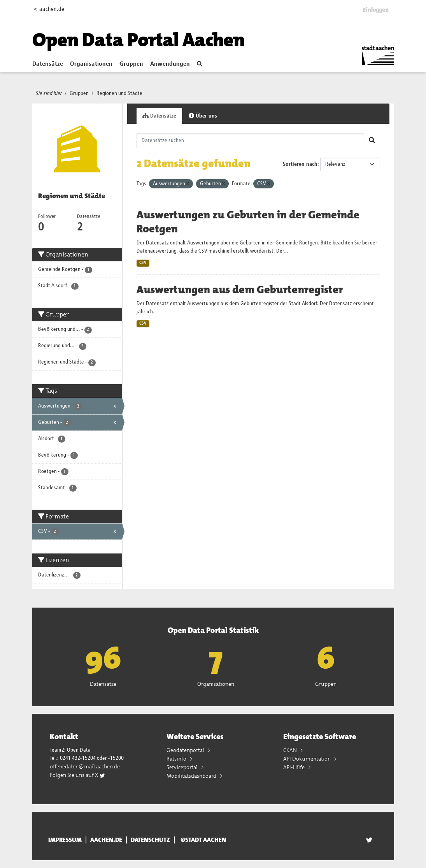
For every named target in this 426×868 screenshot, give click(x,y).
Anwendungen (170, 64)
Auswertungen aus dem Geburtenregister (240, 290)
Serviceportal (183, 767)
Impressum (65, 840)
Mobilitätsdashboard (192, 776)
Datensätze (48, 64)
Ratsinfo (177, 759)
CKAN (291, 750)
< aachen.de (49, 9)
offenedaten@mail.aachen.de (85, 766)
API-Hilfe (295, 767)
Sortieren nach (300, 164)
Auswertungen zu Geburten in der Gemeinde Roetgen (248, 222)
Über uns (203, 116)
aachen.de (106, 840)
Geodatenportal (186, 750)
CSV (143, 263)
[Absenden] (372, 141)
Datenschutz (150, 840)
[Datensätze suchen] (250, 141)
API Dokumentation (308, 759)
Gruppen (131, 64)
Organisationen (91, 64)
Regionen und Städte (119, 93)
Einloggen (376, 10)
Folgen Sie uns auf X (78, 775)
